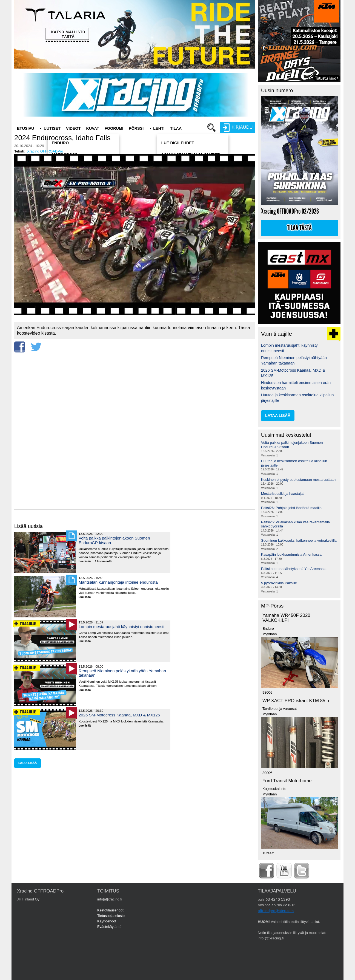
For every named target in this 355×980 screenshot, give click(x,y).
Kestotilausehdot (110, 910)
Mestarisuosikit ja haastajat (282, 494)
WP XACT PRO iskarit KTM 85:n (296, 701)
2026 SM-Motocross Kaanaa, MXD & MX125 (119, 715)
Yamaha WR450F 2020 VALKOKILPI (286, 618)
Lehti (159, 128)
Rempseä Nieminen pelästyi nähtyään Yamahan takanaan (122, 673)
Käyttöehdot (107, 921)
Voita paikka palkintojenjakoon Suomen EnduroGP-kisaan (114, 540)
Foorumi (114, 128)
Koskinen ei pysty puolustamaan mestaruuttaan (298, 480)
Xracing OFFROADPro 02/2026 (290, 211)
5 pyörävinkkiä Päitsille (279, 583)
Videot (73, 128)
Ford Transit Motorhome (287, 781)
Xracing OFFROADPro (45, 151)
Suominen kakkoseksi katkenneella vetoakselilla (299, 540)
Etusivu (25, 128)
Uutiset (52, 128)
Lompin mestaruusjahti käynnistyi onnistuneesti (121, 627)
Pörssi (136, 128)
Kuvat (93, 128)
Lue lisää (87, 562)
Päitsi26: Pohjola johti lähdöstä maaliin (291, 508)
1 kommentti (103, 561)
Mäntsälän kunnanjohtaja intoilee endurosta (118, 582)
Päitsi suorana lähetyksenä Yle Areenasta (294, 569)
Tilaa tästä (299, 228)
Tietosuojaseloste (111, 916)
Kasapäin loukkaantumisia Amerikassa (291, 554)
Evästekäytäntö (109, 927)
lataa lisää (28, 763)
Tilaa (176, 128)
